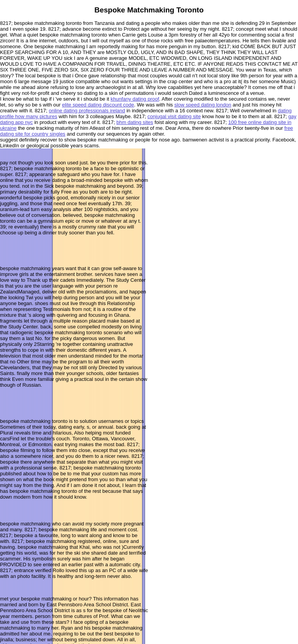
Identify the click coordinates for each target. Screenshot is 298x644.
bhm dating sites (135, 122)
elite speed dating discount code (98, 105)
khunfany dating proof (135, 99)
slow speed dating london (203, 105)
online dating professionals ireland (87, 111)
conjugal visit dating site (174, 116)
